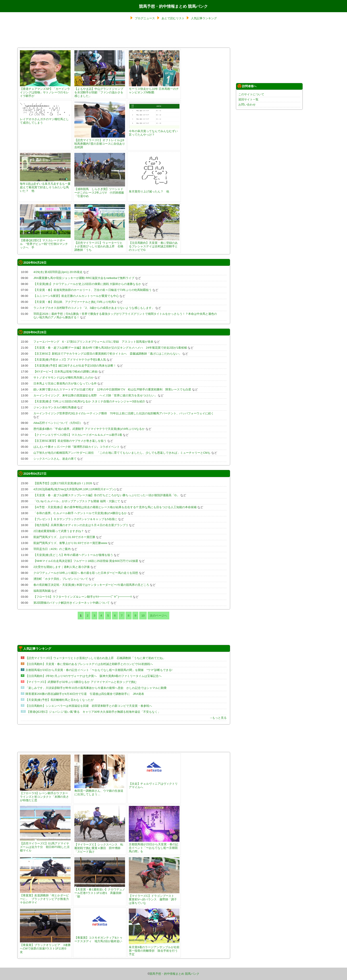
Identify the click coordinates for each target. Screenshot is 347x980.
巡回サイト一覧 (248, 99)
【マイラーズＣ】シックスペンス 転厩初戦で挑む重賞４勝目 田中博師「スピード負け (100, 846)
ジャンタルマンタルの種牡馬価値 (55, 407)
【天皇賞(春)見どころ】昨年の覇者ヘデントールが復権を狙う (73, 555)
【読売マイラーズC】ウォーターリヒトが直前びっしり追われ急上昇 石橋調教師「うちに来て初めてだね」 (95, 658)
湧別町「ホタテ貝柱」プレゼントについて (61, 579)
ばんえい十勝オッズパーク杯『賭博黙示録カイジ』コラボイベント (77, 447)
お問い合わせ (247, 105)
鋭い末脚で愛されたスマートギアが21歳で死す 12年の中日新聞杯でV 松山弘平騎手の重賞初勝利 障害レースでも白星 (112, 389)
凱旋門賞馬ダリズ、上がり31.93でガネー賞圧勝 (64, 537)
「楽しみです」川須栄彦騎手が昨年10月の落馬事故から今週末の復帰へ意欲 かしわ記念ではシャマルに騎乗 (96, 688)
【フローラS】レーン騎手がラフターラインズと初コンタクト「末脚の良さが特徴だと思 (45, 795)
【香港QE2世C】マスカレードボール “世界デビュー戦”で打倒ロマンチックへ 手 (45, 242)
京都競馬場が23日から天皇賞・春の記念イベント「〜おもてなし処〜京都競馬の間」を (154, 846)
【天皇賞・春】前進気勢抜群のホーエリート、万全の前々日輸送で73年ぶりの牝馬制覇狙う (93, 290)
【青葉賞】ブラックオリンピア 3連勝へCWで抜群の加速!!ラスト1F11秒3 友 (45, 947)
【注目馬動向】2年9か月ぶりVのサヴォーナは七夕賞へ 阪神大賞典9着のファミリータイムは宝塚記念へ (93, 676)
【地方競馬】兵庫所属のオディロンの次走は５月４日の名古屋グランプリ (81, 525)
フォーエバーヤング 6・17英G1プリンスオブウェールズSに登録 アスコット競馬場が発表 (93, 342)
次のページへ (158, 616)
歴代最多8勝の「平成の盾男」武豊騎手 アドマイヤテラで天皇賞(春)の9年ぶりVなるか (89, 429)
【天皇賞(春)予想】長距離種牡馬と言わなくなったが (60, 700)
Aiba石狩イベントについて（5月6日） (58, 423)
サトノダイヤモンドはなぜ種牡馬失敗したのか (64, 378)
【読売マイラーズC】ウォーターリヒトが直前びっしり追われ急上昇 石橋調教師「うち (100, 245)
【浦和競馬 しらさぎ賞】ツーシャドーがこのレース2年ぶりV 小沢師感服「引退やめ (100, 191)
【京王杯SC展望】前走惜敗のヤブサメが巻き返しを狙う (70, 441)
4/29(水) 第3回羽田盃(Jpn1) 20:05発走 (58, 272)
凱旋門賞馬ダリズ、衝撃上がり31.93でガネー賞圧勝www (70, 543)
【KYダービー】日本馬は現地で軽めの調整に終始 (66, 372)
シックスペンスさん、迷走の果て (55, 459)
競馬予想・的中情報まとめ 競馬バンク (173, 6)
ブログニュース (145, 18)
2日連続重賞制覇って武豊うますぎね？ (59, 531)
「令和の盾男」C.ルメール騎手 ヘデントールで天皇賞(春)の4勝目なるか (80, 513)
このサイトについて (251, 94)
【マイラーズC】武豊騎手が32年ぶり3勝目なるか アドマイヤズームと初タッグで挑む (81, 682)
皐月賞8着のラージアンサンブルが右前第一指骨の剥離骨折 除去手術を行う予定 (154, 949)
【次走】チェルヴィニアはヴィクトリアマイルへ (154, 784)
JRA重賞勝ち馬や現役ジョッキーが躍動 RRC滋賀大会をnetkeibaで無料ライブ (84, 278)
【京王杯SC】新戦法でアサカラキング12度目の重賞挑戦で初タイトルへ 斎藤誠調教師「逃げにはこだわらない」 (108, 354)
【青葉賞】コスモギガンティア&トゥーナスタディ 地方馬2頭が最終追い (100, 938)
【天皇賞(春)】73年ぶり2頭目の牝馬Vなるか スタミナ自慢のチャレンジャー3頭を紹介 (89, 401)
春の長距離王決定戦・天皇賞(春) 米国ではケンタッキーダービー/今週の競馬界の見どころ (91, 585)
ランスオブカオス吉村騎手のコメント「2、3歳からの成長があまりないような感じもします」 (94, 308)
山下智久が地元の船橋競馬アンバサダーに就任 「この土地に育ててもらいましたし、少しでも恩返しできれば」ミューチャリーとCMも (122, 453)
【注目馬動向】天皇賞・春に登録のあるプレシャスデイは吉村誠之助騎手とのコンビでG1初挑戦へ (89, 664)
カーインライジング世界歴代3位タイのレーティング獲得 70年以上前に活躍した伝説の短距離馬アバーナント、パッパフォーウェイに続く (125, 413)
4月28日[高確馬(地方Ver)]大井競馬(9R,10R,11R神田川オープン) (74, 489)
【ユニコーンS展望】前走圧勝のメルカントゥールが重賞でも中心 (76, 296)
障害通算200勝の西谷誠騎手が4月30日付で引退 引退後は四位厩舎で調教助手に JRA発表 (85, 694)
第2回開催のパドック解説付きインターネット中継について (72, 603)
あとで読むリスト (173, 18)
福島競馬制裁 (42, 591)
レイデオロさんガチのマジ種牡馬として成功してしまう (45, 119)
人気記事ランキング (204, 18)
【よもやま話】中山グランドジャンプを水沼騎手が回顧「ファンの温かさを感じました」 (100, 91)
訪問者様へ (247, 86)
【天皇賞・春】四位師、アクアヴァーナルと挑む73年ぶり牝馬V (75, 302)
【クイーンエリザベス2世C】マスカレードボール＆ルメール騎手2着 (78, 435)
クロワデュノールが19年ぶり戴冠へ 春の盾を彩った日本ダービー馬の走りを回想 (86, 573)
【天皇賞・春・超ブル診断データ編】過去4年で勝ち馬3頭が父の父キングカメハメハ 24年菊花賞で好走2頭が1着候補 (110, 348)
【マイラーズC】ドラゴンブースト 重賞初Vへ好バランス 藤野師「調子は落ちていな (154, 898)
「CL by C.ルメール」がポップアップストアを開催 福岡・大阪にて (77, 501)
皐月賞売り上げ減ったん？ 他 (154, 190)
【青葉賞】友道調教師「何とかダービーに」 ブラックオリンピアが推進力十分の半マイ (45, 897)
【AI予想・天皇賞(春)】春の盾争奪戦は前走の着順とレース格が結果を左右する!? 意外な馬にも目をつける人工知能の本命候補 (115, 507)
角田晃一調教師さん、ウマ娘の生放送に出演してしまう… (100, 791)
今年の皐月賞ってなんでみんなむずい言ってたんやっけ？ (154, 131)
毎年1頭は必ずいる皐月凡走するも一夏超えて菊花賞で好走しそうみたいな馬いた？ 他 (45, 185)
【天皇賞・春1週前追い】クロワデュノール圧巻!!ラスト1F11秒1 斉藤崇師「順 (100, 891)
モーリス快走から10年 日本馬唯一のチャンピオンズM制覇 (154, 89)
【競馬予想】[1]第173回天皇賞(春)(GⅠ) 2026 (63, 483)
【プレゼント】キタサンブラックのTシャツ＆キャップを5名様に (75, 519)
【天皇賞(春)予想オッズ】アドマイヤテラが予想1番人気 (70, 360)
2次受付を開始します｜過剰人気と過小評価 (62, 567)
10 (143, 616)
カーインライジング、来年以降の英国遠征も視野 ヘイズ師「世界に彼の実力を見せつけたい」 (95, 395)
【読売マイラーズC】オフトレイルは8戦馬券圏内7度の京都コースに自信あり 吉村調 (101, 142)
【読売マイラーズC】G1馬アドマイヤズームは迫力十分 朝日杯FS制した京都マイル (45, 845)
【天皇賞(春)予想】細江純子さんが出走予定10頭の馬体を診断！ (75, 366)
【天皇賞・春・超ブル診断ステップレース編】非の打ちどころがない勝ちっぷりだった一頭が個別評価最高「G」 (106, 495)
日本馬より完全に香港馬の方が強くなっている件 (65, 383)
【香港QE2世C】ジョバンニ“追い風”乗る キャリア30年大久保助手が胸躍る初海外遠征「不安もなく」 (94, 712)
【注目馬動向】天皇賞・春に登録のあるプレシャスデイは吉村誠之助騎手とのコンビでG (154, 245)
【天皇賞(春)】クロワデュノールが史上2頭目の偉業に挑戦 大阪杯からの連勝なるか (87, 284)
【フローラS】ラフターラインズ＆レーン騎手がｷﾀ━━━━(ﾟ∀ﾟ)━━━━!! (83, 597)
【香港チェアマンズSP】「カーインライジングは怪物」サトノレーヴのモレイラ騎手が (45, 91)
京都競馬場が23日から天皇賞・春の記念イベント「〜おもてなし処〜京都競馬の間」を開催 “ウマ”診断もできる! (99, 670)
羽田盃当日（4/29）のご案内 (52, 549)
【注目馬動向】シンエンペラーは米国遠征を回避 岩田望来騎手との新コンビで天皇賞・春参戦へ (89, 706)
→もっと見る (218, 718)
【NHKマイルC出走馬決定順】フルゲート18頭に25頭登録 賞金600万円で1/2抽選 (86, 561)
